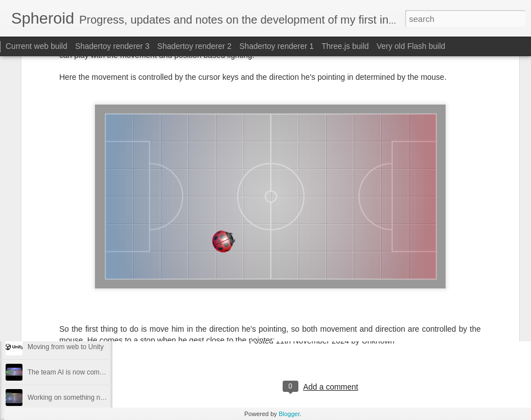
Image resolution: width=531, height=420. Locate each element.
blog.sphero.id (229, 297)
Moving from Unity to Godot (69, 322)
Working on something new (68, 398)
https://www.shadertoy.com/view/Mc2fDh (289, 319)
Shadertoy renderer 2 (194, 46)
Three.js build (345, 46)
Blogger (289, 414)
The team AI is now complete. (72, 372)
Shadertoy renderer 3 (112, 46)
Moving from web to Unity (65, 347)
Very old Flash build (411, 46)
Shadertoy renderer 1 (276, 46)
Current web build (37, 46)
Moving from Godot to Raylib (70, 296)
